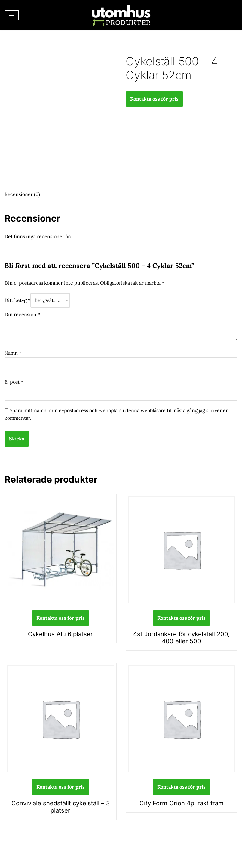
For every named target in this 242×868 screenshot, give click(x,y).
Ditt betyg (17, 300)
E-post (14, 382)
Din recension (22, 314)
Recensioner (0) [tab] (22, 194)
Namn (13, 353)
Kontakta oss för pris (154, 99)
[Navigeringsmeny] (12, 15)
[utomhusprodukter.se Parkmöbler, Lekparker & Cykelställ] (121, 15)
